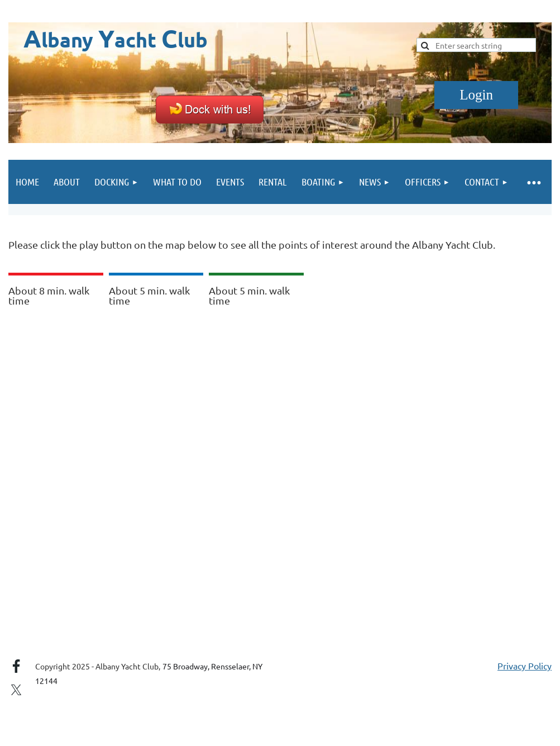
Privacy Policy (525, 666)
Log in (476, 95)
